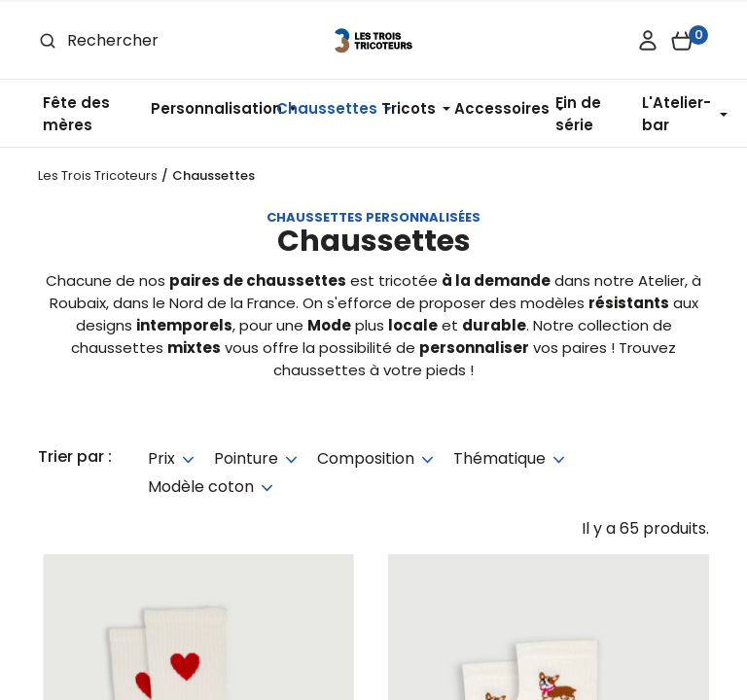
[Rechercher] (154, 40)
